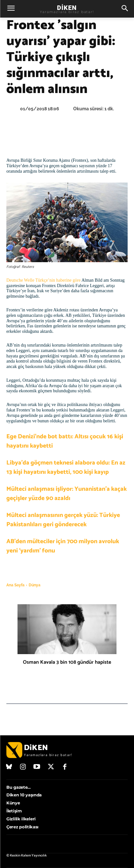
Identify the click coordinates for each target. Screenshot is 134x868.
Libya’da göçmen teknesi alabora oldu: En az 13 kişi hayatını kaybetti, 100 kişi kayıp (66, 467)
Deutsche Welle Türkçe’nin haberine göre (43, 280)
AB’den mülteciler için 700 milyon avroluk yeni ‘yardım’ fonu (63, 546)
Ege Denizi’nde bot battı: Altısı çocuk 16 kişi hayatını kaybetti (65, 441)
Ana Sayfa (15, 585)
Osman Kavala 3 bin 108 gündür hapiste (67, 662)
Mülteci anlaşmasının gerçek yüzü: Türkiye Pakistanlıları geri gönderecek (63, 520)
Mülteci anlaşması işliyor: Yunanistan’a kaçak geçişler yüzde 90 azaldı (67, 494)
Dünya (35, 585)
